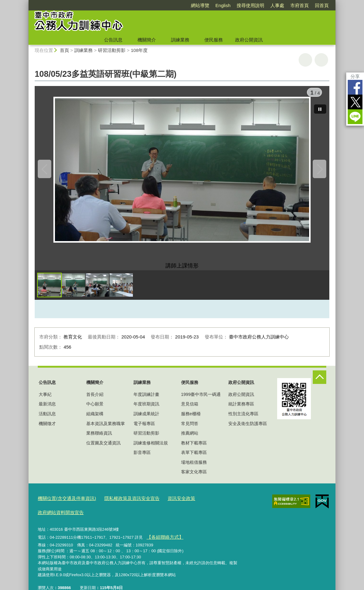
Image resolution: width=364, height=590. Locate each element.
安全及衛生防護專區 (248, 428)
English (223, 5)
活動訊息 (47, 418)
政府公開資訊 (249, 40)
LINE (355, 117)
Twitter (355, 102)
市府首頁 (300, 5)
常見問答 (190, 428)
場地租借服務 (194, 467)
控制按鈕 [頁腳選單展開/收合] (319, 382)
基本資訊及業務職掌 (106, 428)
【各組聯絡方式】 (162, 525)
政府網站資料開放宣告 (204, 502)
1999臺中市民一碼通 (201, 399)
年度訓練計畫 (146, 399)
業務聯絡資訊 (99, 438)
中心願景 (95, 408)
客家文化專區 (194, 476)
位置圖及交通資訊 (103, 447)
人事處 (277, 5)
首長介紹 (95, 399)
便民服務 (214, 40)
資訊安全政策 (165, 502)
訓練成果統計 (146, 418)
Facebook (355, 87)
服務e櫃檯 (191, 418)
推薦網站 (190, 438)
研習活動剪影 (112, 50)
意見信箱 (190, 408)
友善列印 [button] (305, 60)
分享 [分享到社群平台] (355, 76)
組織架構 (95, 418)
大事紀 (45, 399)
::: (26, 3)
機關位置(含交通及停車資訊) (63, 502)
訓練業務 (180, 40)
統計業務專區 (241, 408)
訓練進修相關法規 (151, 447)
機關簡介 (147, 40)
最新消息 (47, 408)
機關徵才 (47, 428)
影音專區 (142, 457)
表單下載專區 (194, 457)
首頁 (64, 50)
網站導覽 (200, 5)
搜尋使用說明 (250, 5)
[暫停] (320, 104)
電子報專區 (144, 428)
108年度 (139, 50)
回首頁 (322, 5)
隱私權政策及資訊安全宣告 (120, 502)
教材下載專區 (194, 447)
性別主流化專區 (243, 418)
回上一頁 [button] (321, 60)
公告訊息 (113, 40)
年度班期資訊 (146, 408)
